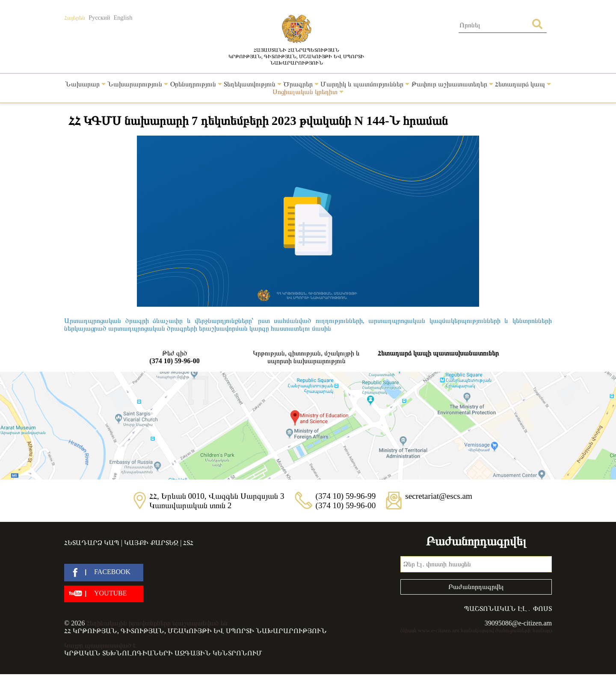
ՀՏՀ (188, 543)
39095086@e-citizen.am (518, 623)
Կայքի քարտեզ (151, 543)
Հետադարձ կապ (523, 84)
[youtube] (104, 594)
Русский (99, 18)
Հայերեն (75, 18)
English (123, 18)
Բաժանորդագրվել (476, 587)
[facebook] (104, 573)
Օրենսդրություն (196, 84)
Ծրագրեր (301, 84)
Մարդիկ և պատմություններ (365, 84)
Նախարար (85, 84)
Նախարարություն (138, 84)
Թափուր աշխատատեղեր (452, 84)
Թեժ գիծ (175, 357)
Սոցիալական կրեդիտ (308, 92)
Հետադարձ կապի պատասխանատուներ (438, 353)
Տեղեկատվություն (253, 84)
